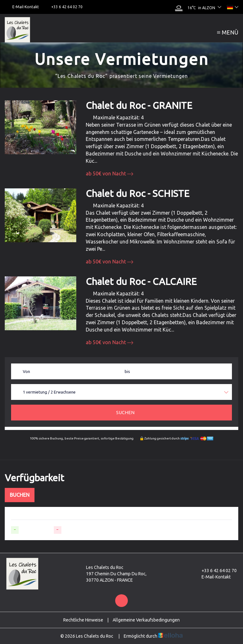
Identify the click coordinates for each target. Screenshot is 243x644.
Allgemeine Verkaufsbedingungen (146, 620)
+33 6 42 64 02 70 (215, 571)
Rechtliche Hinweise (83, 620)
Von (26, 371)
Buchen (20, 495)
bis (127, 371)
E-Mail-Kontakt (212, 577)
